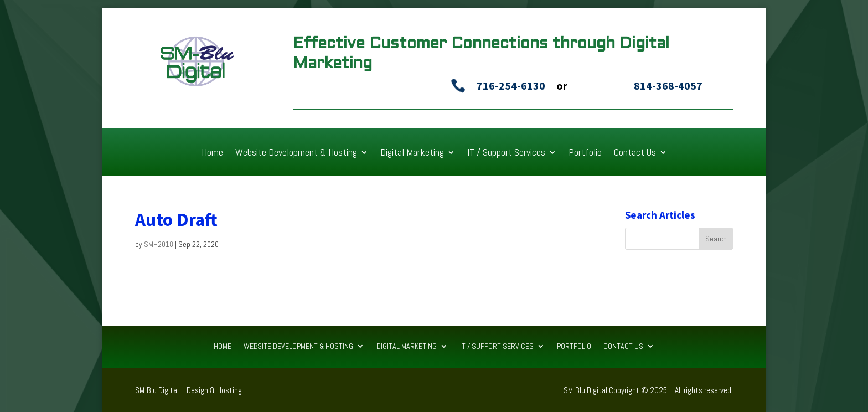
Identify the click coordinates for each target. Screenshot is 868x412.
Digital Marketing (412, 153)
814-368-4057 (668, 86)
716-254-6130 (511, 86)
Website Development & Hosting (296, 153)
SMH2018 (159, 244)
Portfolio (585, 153)
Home (212, 153)
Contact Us (635, 153)
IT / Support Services (506, 153)
